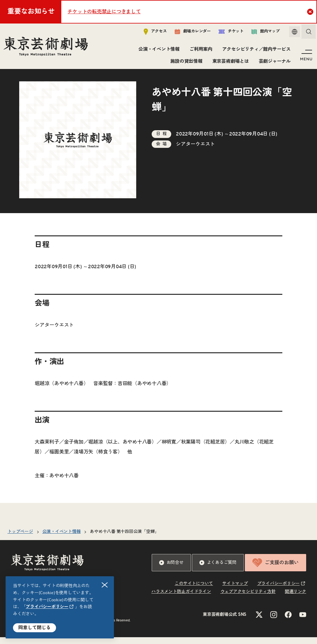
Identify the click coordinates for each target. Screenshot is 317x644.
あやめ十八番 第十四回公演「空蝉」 (124, 539)
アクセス (151, 33)
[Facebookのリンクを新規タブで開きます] (288, 621)
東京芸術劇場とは (229, 63)
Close (311, 11)
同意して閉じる (35, 628)
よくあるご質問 (218, 569)
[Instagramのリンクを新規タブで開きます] (274, 621)
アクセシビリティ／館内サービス (255, 51)
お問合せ (171, 569)
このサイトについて (194, 590)
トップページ (20, 539)
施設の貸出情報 (185, 63)
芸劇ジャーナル (274, 63)
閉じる (105, 585)
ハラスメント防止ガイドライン (181, 599)
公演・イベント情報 (158, 51)
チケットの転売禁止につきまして (104, 12)
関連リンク (295, 599)
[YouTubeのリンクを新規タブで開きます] (303, 621)
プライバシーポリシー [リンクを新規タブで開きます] (47, 607)
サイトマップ (235, 590)
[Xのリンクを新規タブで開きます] (259, 621)
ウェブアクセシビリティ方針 (248, 599)
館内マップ (261, 33)
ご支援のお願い (276, 569)
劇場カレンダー (188, 33)
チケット (226, 33)
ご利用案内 (200, 51)
